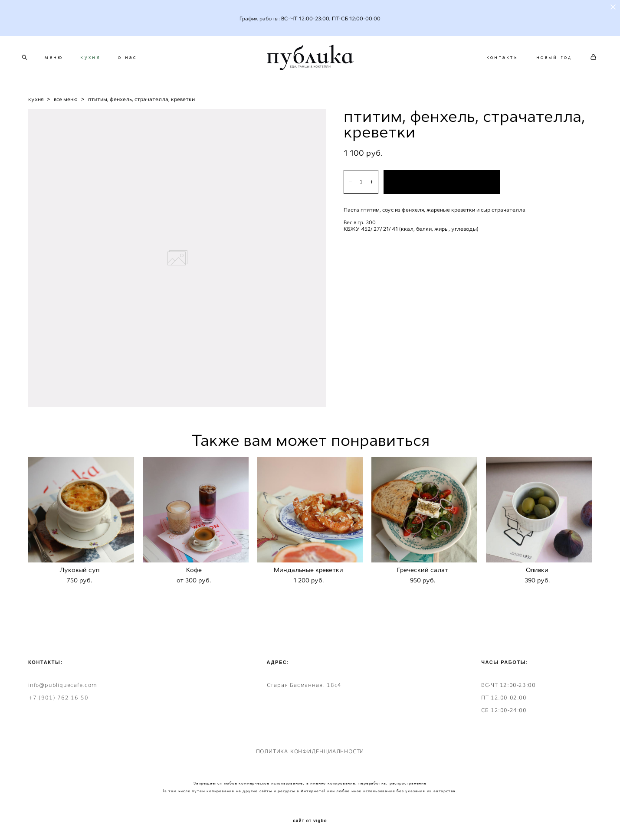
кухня (98, 59)
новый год (546, 59)
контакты (495, 59)
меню (62, 59)
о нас (136, 59)
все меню (66, 102)
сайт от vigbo (310, 819)
